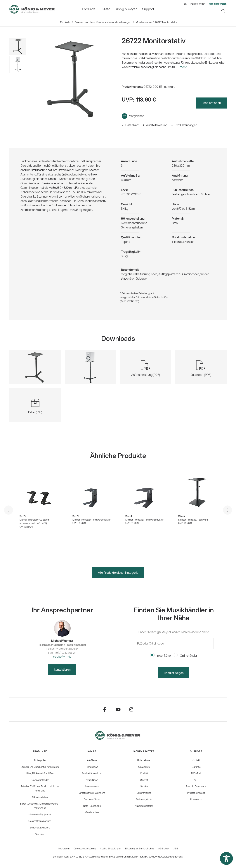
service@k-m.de (62, 657)
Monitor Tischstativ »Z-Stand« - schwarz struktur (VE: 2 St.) (35, 521)
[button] (104, 548)
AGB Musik (164, 849)
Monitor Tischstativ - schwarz (193, 520)
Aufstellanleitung (155, 125)
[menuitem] (89, 9)
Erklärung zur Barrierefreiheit (140, 849)
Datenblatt (130, 125)
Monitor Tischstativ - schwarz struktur (92, 520)
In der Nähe (160, 655)
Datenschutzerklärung (85, 849)
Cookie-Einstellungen (111, 849)
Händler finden (198, 4)
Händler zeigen (174, 673)
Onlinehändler (186, 655)
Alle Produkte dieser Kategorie (118, 573)
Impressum (64, 849)
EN (185, 4)
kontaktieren (62, 669)
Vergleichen (137, 116)
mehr (183, 67)
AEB (176, 849)
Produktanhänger (184, 125)
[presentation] (8, 510)
